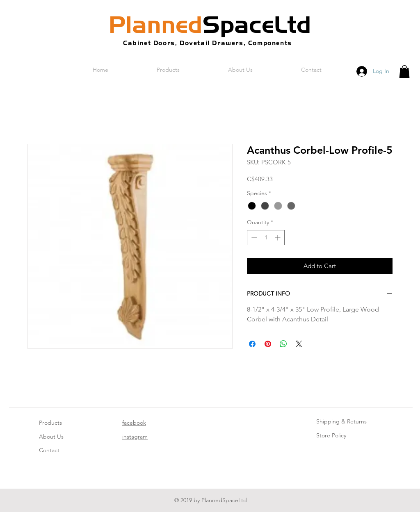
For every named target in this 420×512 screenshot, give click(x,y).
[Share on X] (299, 344)
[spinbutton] (266, 238)
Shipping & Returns (341, 421)
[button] (404, 72)
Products (50, 423)
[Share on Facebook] (252, 344)
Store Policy (331, 435)
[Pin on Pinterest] (268, 344)
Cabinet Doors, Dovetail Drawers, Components (208, 43)
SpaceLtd (210, 25)
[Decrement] (253, 238)
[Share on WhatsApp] (283, 344)
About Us (51, 437)
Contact (49, 450)
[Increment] (278, 238)
